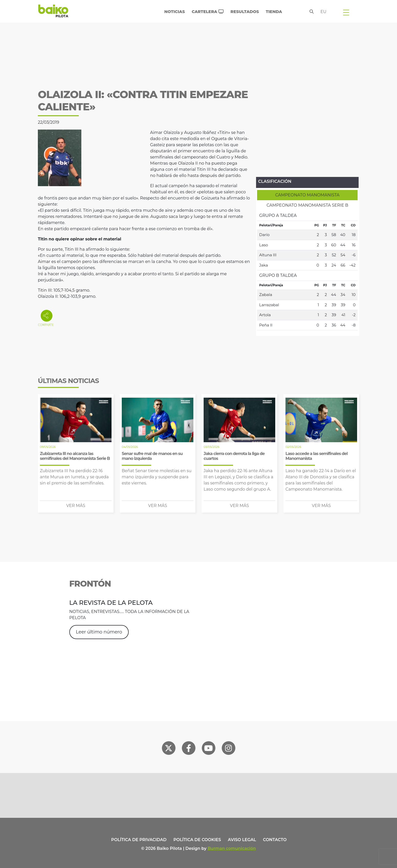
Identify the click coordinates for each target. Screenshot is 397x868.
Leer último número (99, 632)
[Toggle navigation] (346, 12)
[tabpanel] (307, 270)
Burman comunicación (232, 848)
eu (323, 12)
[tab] (307, 195)
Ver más (76, 506)
